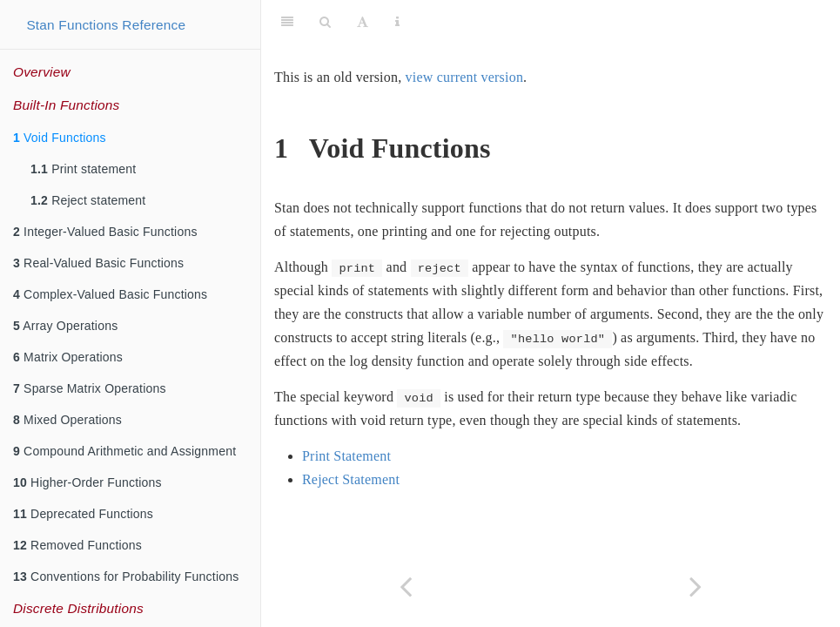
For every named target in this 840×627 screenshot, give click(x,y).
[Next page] (696, 587)
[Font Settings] (363, 22)
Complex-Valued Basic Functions (110, 294)
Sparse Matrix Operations (90, 388)
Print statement (83, 169)
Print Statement (346, 456)
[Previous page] (406, 587)
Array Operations (65, 326)
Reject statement (88, 200)
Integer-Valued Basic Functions (105, 232)
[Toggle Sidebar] (287, 22)
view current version (465, 77)
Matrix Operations (68, 357)
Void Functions (60, 138)
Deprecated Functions (83, 514)
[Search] (325, 22)
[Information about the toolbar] (397, 22)
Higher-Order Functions (87, 482)
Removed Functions (77, 545)
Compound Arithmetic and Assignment (124, 451)
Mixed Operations (67, 420)
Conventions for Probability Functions (126, 576)
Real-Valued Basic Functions (98, 263)
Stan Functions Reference (106, 25)
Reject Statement (351, 479)
